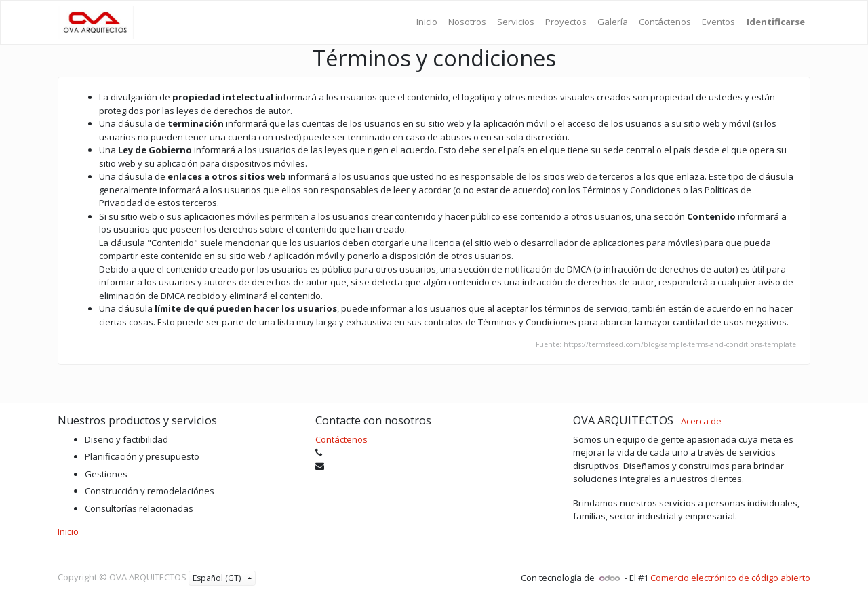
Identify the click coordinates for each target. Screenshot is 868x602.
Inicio (68, 531)
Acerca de (701, 421)
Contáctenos (341, 439)
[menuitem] (427, 22)
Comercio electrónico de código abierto (730, 578)
